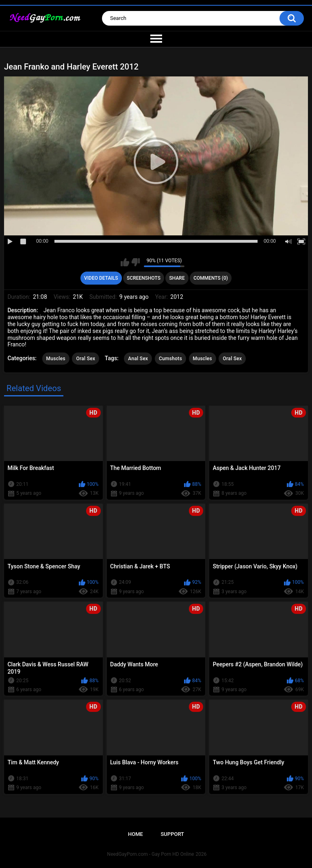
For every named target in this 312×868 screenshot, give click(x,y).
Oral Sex (86, 359)
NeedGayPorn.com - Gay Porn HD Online (151, 854)
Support (172, 834)
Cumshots (170, 359)
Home (135, 834)
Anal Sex (138, 359)
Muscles (56, 359)
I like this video (125, 262)
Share (177, 278)
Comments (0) (211, 278)
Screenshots (144, 278)
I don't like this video (135, 262)
